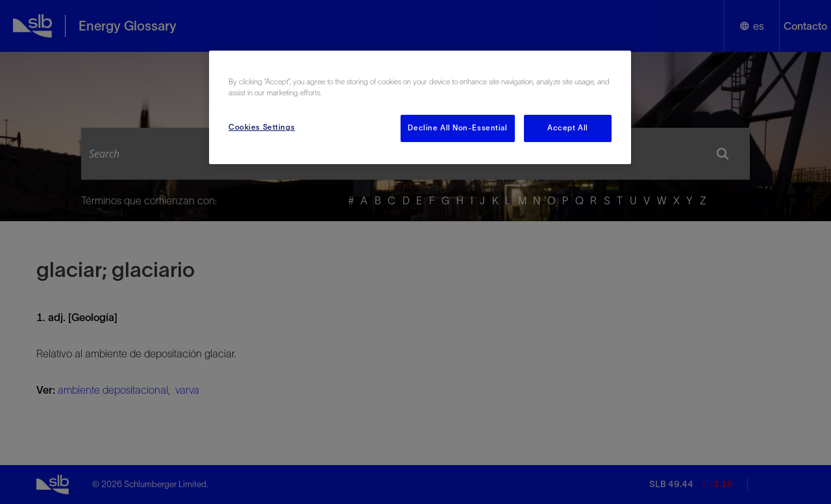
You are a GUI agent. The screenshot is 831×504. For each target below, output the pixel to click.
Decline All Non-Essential (457, 128)
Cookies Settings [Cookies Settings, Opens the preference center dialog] (262, 127)
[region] (420, 107)
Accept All (568, 128)
